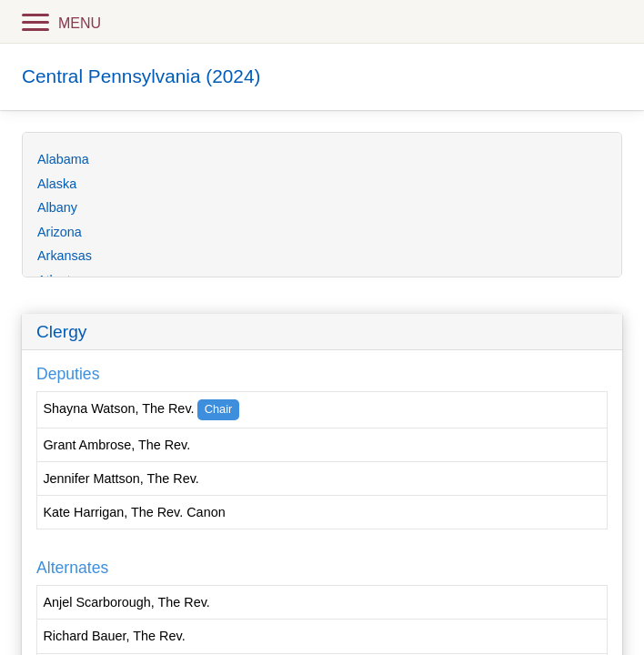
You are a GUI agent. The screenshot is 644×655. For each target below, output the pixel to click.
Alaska (57, 184)
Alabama (63, 159)
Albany (57, 207)
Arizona (60, 232)
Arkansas (65, 256)
